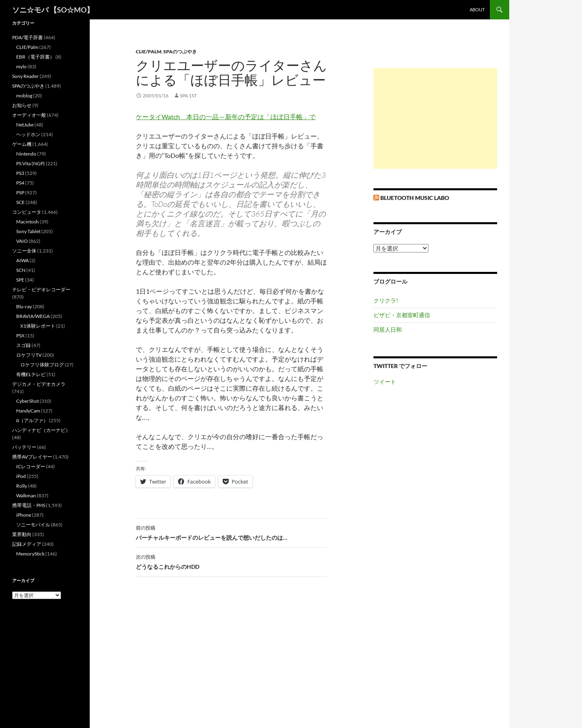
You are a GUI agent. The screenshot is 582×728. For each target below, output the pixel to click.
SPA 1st (188, 96)
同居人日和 (388, 329)
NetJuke (25, 125)
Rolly (22, 486)
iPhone (24, 515)
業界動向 (22, 534)
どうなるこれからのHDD (232, 561)
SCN (21, 270)
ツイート (385, 382)
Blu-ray (24, 306)
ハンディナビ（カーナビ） (41, 430)
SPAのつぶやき (180, 52)
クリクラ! (386, 300)
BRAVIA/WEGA (33, 316)
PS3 (20, 173)
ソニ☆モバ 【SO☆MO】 (53, 10)
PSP (20, 193)
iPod (21, 476)
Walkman (26, 496)
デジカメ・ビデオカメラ (39, 384)
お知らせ (22, 105)
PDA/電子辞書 (27, 37)
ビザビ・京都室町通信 (402, 315)
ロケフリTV (29, 355)
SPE (20, 280)
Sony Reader (25, 76)
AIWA (22, 260)
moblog (24, 96)
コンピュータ (27, 212)
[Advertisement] (435, 118)
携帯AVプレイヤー (32, 457)
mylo (21, 66)
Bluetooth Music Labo (415, 198)
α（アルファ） (32, 420)
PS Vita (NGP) (31, 163)
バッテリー (24, 447)
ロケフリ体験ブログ (42, 365)
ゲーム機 (22, 144)
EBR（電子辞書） (35, 57)
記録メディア (27, 544)
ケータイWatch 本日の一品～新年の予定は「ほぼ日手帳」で (226, 117)
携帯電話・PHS (29, 505)
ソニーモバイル (33, 525)
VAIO (22, 241)
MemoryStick (30, 554)
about (477, 9)
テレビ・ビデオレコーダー (41, 289)
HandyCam (28, 411)
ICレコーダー (31, 466)
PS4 (20, 183)
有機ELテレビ (31, 374)
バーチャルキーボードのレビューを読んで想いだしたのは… (232, 532)
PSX (20, 336)
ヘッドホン (28, 134)
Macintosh (27, 222)
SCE (20, 202)
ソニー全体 (24, 251)
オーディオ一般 (29, 115)
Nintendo (26, 154)
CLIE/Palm (149, 52)
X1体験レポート (38, 326)
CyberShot (27, 401)
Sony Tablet (28, 231)
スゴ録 (23, 345)
